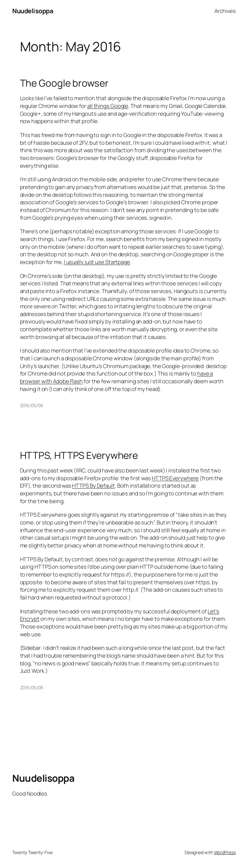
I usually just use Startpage (97, 262)
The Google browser (64, 83)
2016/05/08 (31, 405)
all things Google (108, 106)
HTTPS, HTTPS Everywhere (79, 455)
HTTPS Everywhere (175, 478)
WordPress (225, 852)
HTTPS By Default (93, 486)
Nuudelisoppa (33, 11)
